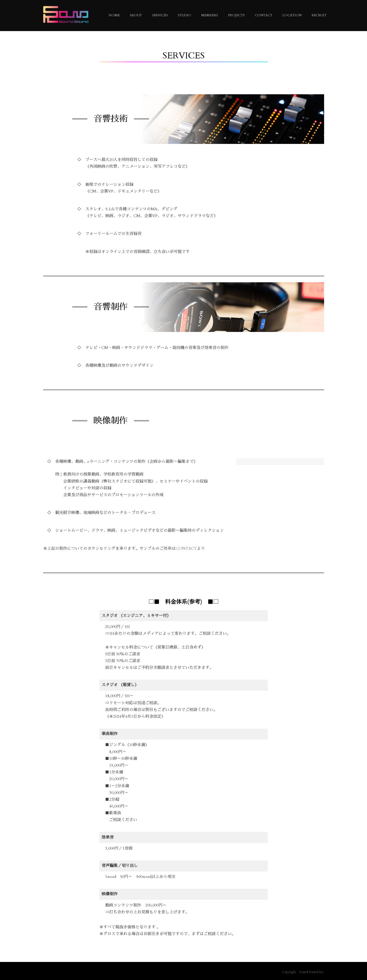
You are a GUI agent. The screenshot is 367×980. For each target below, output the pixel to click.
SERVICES (160, 15)
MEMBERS (210, 15)
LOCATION (292, 15)
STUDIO (185, 15)
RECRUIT (319, 15)
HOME (114, 15)
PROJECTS (236, 15)
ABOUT (136, 15)
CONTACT (264, 15)
